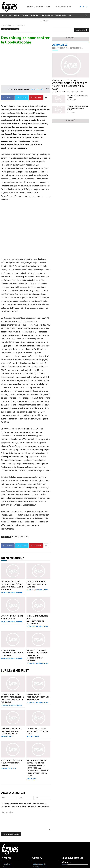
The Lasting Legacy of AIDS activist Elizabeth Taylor (38, 759)
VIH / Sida (16, 29)
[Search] (82, 30)
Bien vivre (11, 26)
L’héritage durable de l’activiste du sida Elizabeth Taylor (11, 759)
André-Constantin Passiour (20, 89)
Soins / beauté (21, 26)
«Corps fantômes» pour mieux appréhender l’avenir (12, 790)
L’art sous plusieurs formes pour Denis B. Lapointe (37, 614)
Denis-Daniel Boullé (8, 795)
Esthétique (16, 566)
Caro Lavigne (31, 805)
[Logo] (14, 7)
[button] (86, 15)
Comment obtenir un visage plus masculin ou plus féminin (78, 108)
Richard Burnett (7, 764)
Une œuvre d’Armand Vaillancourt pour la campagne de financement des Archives (37, 684)
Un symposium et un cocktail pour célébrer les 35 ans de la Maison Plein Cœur (70, 85)
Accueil (4, 26)
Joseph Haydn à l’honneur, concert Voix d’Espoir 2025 (13, 681)
